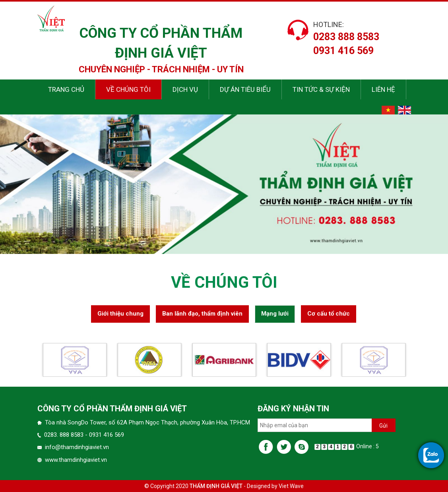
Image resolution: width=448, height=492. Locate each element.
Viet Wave (291, 486)
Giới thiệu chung (120, 316)
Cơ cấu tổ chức (329, 316)
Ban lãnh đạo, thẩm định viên (202, 316)
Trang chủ (66, 89)
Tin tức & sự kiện (321, 89)
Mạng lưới (275, 316)
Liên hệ (383, 89)
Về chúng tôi (128, 89)
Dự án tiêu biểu (245, 89)
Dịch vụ (185, 89)
